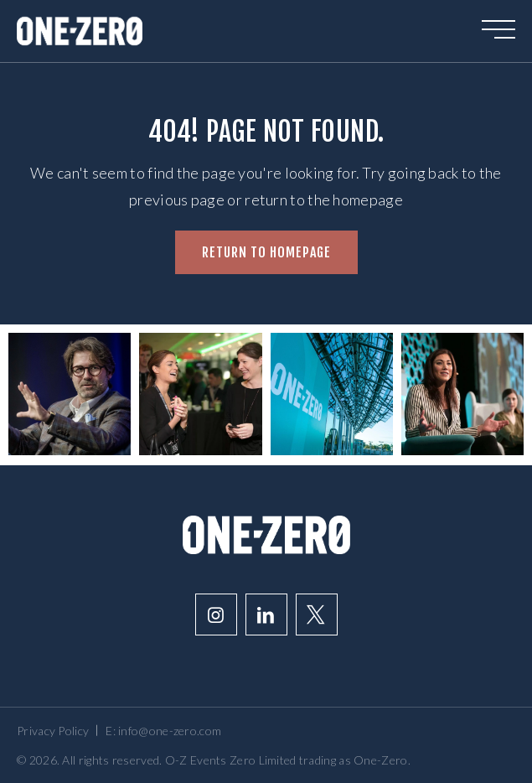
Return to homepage (266, 252)
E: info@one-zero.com (163, 731)
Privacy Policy (53, 731)
